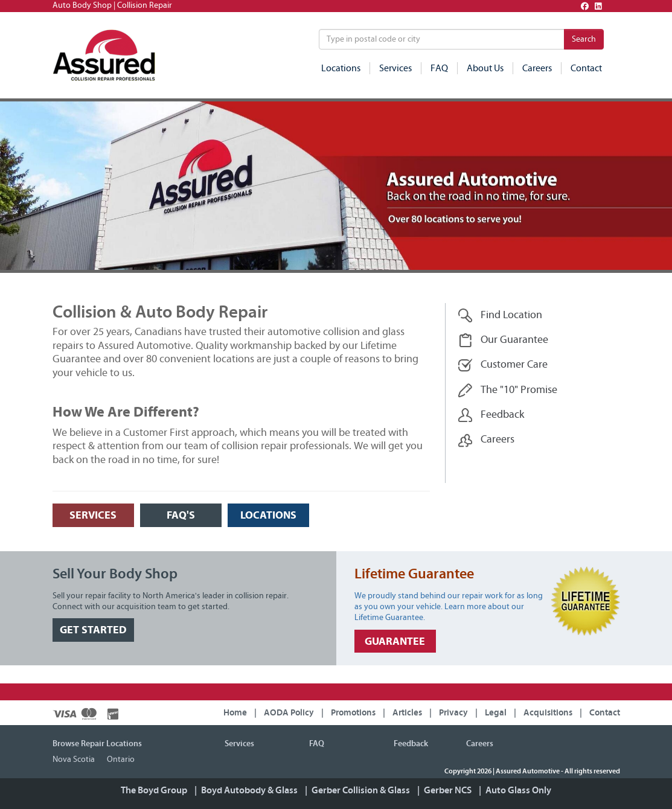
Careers (537, 68)
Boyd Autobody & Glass (249, 790)
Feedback (491, 415)
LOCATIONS (268, 515)
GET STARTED (93, 630)
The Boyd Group (154, 790)
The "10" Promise (508, 390)
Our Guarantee (503, 340)
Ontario (121, 759)
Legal (496, 713)
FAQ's (181, 515)
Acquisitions (548, 713)
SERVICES (93, 515)
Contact (586, 68)
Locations (341, 68)
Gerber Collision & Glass (361, 790)
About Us (485, 68)
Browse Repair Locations (97, 744)
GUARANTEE (395, 641)
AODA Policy (289, 713)
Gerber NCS (448, 790)
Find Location (500, 315)
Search (584, 39)
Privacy (453, 713)
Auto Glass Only (518, 790)
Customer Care (503, 365)
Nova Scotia (74, 759)
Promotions (353, 713)
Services (395, 68)
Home (235, 713)
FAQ (439, 68)
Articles (407, 713)
